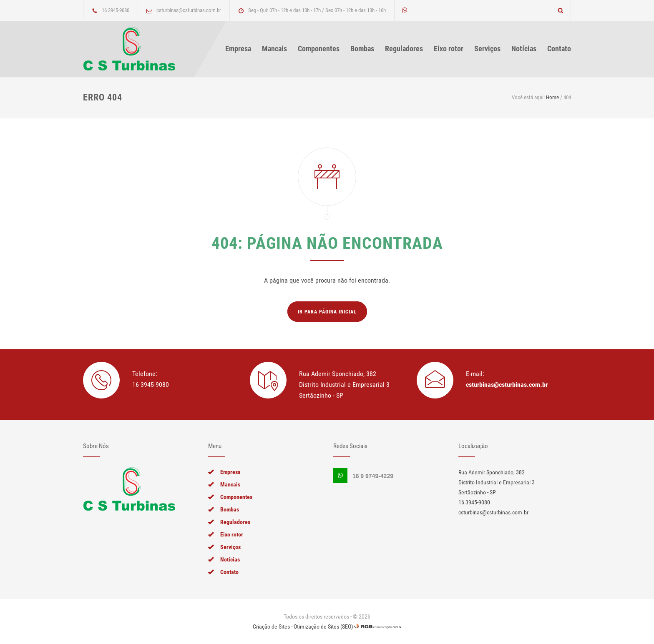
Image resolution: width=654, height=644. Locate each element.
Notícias (524, 49)
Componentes (319, 49)
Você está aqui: (528, 97)
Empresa (238, 49)
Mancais (274, 49)
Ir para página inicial (327, 312)
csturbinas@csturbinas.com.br (507, 385)
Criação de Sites (271, 626)
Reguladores (404, 49)
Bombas (362, 49)
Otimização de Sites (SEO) (323, 626)
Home (552, 97)
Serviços (487, 49)
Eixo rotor (449, 49)
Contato (559, 49)
